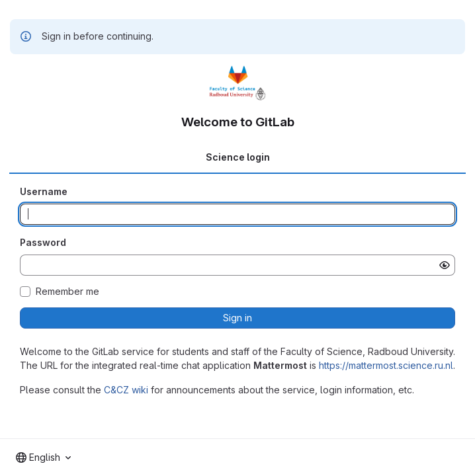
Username (44, 191)
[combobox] (43, 457)
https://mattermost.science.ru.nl (386, 365)
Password (43, 242)
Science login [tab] (238, 157)
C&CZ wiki (126, 390)
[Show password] (445, 265)
